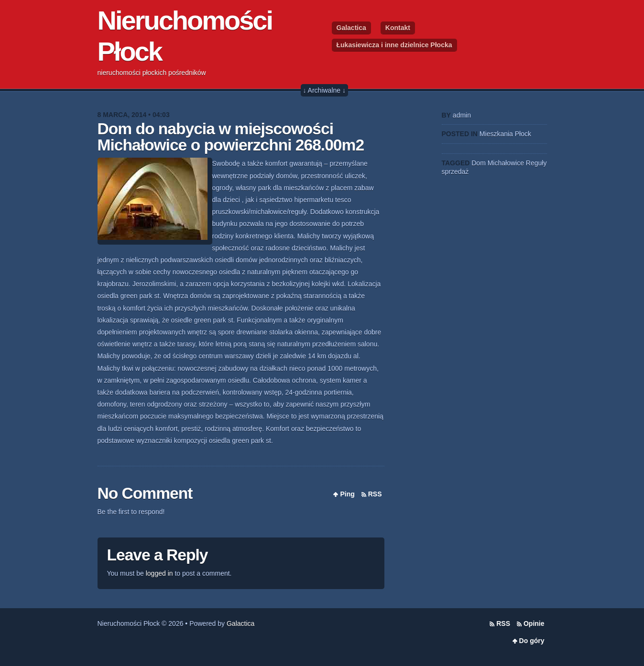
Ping (347, 494)
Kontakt (398, 28)
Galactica (351, 28)
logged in (159, 573)
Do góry (532, 641)
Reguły (536, 163)
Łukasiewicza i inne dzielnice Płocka (394, 45)
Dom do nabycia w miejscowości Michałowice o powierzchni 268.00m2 (231, 137)
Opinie (534, 623)
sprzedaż (455, 172)
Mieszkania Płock (505, 134)
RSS (375, 494)
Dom (479, 163)
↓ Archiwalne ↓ (324, 90)
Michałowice (506, 163)
